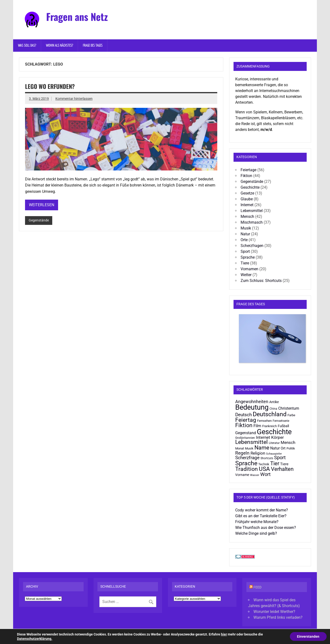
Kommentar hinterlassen (74, 99)
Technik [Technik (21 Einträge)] (264, 464)
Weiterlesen (42, 205)
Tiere (245, 263)
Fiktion (246, 176)
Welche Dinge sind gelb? (256, 533)
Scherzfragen (252, 246)
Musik (246, 228)
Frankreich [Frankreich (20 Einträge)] (269, 426)
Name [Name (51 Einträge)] (262, 448)
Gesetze (247, 193)
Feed (257, 587)
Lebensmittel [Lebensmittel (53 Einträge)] (252, 442)
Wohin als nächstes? (60, 46)
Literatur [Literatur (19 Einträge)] (274, 443)
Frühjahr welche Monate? (257, 522)
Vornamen (249, 269)
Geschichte (250, 187)
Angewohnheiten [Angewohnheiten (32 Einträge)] (252, 402)
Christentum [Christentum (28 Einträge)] (289, 408)
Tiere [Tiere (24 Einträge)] (284, 464)
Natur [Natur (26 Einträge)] (275, 448)
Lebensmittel (252, 211)
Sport (245, 251)
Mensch (247, 216)
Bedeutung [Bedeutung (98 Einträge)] (252, 407)
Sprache (248, 257)
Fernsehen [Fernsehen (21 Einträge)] (264, 421)
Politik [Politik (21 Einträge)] (291, 448)
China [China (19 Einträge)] (273, 409)
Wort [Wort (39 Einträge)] (265, 474)
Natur (245, 234)
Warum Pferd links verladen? (278, 617)
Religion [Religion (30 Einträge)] (258, 453)
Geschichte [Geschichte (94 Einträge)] (274, 432)
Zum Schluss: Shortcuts (261, 281)
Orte (244, 240)
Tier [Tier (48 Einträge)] (275, 463)
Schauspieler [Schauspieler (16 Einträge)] (274, 454)
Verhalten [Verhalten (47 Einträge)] (282, 469)
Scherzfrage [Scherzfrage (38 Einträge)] (247, 458)
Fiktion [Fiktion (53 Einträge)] (244, 425)
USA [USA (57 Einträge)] (264, 469)
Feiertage (248, 170)
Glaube (247, 199)
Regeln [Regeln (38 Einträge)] (242, 453)
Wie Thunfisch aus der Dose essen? (266, 528)
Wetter (246, 275)
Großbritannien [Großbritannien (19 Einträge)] (245, 438)
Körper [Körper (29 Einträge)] (278, 437)
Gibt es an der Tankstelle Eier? (261, 516)
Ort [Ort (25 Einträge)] (283, 448)
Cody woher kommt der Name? (262, 510)
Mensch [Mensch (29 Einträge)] (288, 442)
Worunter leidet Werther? (274, 612)
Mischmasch (252, 222)
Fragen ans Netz (77, 17)
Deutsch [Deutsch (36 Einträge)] (243, 415)
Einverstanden (308, 636)
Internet (247, 205)
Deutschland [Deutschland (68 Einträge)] (270, 414)
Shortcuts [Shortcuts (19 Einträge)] (267, 458)
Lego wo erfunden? (50, 86)
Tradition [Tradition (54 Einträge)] (247, 469)
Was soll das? (27, 46)
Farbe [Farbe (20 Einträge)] (291, 415)
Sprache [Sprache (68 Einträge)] (246, 463)
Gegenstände (39, 220)
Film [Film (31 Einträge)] (257, 426)
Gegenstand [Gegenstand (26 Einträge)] (246, 433)
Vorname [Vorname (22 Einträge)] (242, 475)
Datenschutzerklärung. (35, 639)
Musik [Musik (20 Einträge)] (249, 448)
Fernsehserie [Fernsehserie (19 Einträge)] (281, 421)
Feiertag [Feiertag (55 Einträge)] (246, 420)
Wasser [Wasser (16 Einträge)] (255, 475)
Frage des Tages (93, 46)
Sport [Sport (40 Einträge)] (280, 458)
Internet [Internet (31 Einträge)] (263, 437)
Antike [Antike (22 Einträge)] (274, 402)
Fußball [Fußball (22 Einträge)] (283, 426)
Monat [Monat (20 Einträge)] (240, 448)
